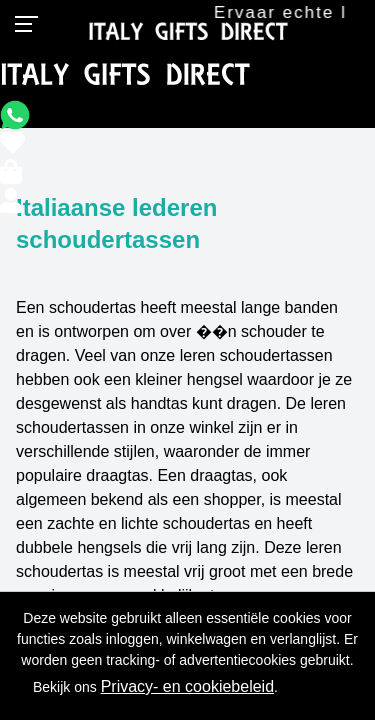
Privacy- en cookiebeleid (187, 686)
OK (320, 687)
